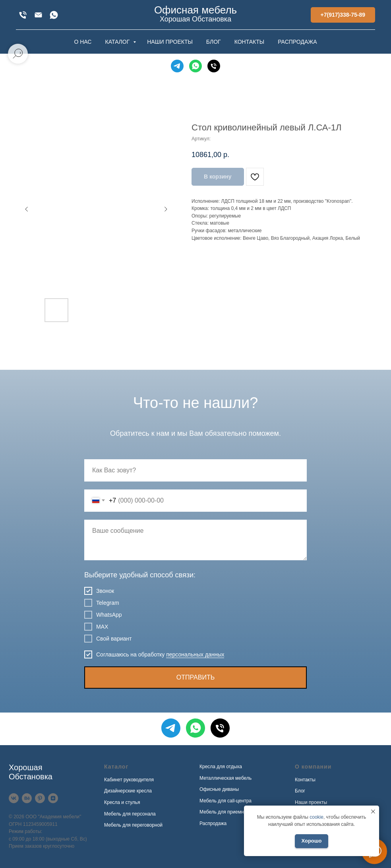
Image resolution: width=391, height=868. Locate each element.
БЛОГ (214, 42)
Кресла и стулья (122, 802)
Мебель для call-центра (226, 801)
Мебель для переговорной (133, 825)
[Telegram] (177, 66)
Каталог (116, 767)
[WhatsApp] (54, 15)
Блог (300, 791)
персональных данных (195, 654)
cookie (316, 817)
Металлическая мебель (226, 778)
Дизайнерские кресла (128, 791)
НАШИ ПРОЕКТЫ (170, 42)
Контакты (305, 780)
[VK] (14, 798)
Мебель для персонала (130, 814)
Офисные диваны (219, 789)
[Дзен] (53, 798)
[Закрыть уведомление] (373, 812)
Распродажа (213, 823)
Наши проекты (311, 802)
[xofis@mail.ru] (38, 15)
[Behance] (27, 798)
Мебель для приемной (224, 812)
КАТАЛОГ (118, 42)
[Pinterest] (40, 798)
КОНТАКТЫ (250, 42)
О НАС (83, 42)
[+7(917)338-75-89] (23, 15)
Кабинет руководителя (129, 780)
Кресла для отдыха (221, 767)
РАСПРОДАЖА (297, 42)
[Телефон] (214, 66)
